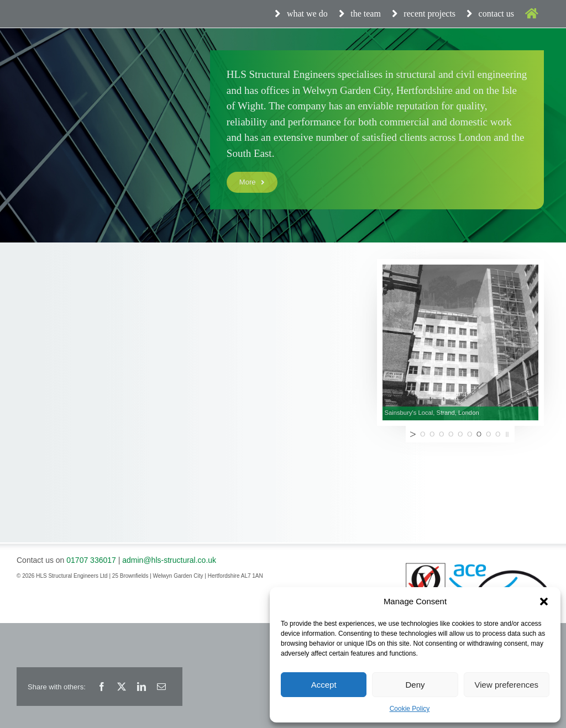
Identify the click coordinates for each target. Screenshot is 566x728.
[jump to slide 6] (470, 434)
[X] (122, 687)
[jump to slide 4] (451, 434)
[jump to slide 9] (498, 434)
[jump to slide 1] (423, 434)
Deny (415, 685)
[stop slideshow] (509, 434)
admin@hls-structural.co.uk (169, 560)
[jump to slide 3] (441, 434)
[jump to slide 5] (460, 434)
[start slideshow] (412, 434)
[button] (544, 602)
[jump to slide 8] (488, 434)
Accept (324, 685)
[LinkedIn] (141, 687)
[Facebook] (102, 687)
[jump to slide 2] (432, 434)
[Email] (161, 687)
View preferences (507, 685)
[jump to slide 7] (479, 434)
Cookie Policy (410, 709)
